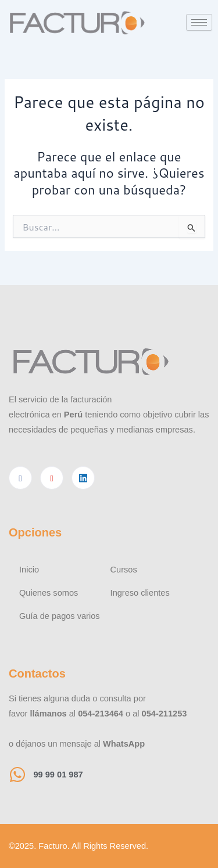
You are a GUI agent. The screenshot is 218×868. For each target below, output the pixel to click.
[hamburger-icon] (199, 22)
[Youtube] (52, 478)
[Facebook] (20, 478)
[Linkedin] (83, 478)
